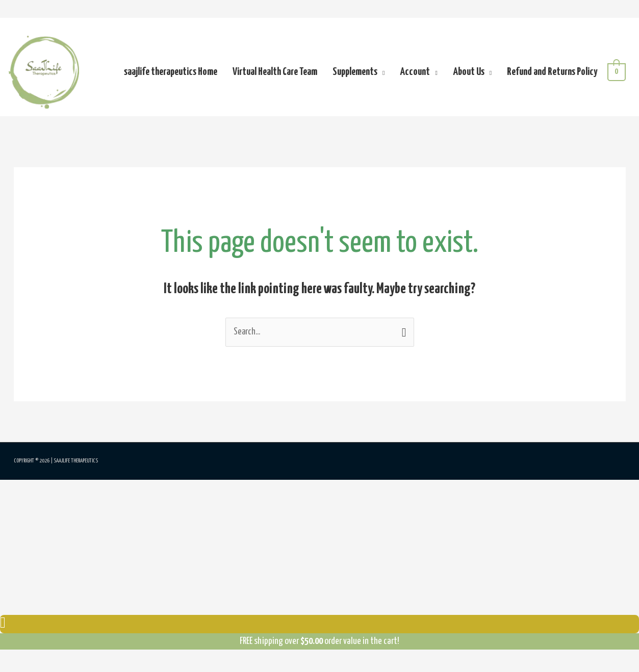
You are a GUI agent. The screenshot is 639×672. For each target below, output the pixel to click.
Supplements (354, 74)
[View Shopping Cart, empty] (616, 74)
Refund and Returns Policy (552, 74)
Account (415, 74)
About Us (468, 74)
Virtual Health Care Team (274, 74)
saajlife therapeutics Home (170, 74)
